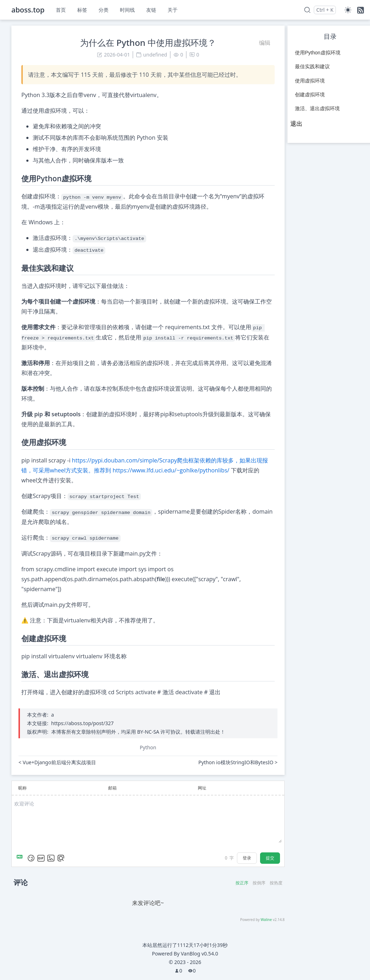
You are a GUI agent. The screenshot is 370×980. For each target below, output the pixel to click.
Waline (266, 920)
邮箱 (112, 788)
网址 (202, 788)
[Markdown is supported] (21, 858)
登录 (247, 858)
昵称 (22, 788)
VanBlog (199, 954)
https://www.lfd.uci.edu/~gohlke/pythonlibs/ (171, 470)
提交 (270, 858)
